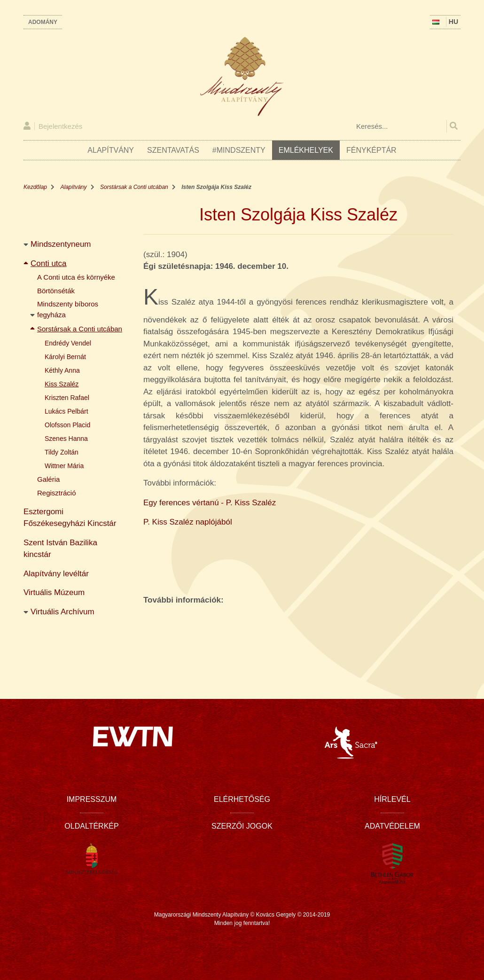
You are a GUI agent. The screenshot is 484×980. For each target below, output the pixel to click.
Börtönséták (56, 291)
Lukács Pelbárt (66, 411)
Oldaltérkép (91, 826)
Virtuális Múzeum (54, 592)
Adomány (43, 22)
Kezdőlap (35, 187)
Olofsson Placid (67, 425)
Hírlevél (392, 799)
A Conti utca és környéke (76, 277)
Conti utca (49, 263)
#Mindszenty (239, 150)
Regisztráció (57, 493)
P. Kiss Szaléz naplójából (188, 522)
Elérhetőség (242, 799)
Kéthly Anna (62, 370)
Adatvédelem (392, 826)
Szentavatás (173, 150)
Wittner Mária (64, 466)
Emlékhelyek (306, 150)
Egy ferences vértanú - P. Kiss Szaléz (210, 503)
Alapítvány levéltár (56, 574)
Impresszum (92, 799)
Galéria (48, 479)
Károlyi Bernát (65, 357)
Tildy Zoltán (62, 452)
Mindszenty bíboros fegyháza (69, 309)
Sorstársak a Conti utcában (134, 187)
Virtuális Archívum (62, 612)
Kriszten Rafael (67, 398)
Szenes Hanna (66, 439)
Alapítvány (111, 150)
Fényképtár (371, 150)
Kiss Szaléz (62, 384)
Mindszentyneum (61, 244)
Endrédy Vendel (68, 343)
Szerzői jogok (242, 826)
